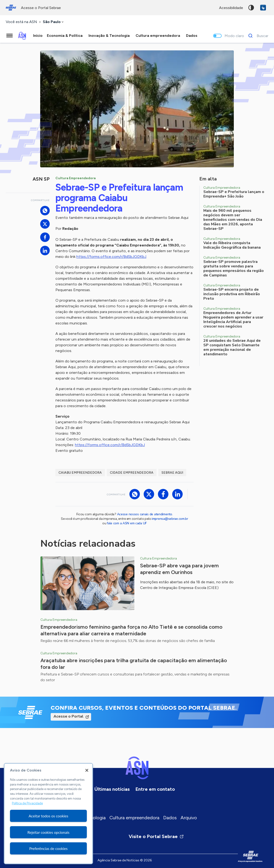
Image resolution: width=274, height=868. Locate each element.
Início (38, 36)
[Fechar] (87, 770)
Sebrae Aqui (172, 473)
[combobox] (54, 22)
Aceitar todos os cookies (48, 816)
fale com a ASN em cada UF (127, 523)
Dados (170, 818)
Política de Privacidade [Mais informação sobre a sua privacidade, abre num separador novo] (27, 803)
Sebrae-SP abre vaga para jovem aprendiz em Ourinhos (179, 569)
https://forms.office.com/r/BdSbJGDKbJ (111, 257)
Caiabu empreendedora (80, 473)
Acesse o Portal (68, 716)
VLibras (263, 8)
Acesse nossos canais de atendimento (145, 514)
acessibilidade (231, 8)
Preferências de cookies (48, 848)
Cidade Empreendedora (132, 473)
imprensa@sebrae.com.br (170, 519)
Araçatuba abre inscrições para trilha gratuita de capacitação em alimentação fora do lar (134, 664)
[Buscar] (257, 36)
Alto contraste (251, 8)
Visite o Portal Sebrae (156, 836)
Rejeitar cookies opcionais (48, 832)
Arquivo (189, 818)
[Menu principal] (10, 36)
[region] (48, 814)
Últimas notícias (112, 789)
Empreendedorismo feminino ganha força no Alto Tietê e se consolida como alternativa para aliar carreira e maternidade (131, 630)
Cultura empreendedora (134, 818)
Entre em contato (155, 789)
